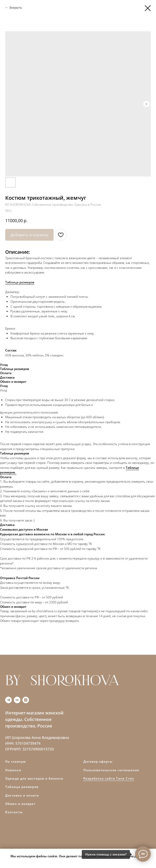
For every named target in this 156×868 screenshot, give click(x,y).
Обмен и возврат (20, 804)
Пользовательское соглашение (111, 770)
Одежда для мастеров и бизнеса (34, 778)
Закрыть (16, 7)
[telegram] (8, 700)
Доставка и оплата (22, 795)
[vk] (17, 700)
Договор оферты (98, 761)
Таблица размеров (20, 282)
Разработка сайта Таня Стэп (109, 778)
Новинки (13, 770)
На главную (16, 761)
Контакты (14, 812)
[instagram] (26, 700)
